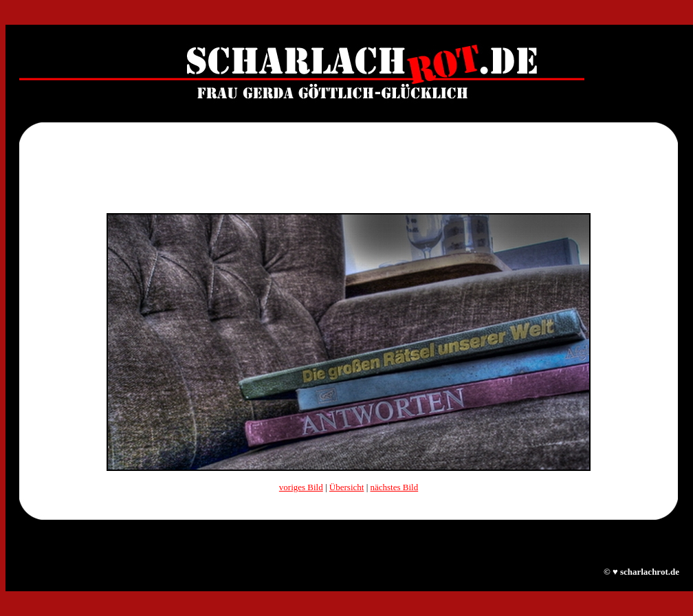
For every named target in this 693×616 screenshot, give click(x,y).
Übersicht (347, 487)
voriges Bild (301, 487)
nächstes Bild (395, 487)
